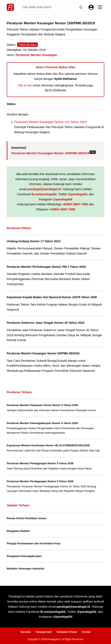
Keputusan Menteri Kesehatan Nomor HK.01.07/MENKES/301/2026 (48, 445)
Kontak (86, 632)
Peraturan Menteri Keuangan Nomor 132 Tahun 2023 (50, 122)
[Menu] (100, 7)
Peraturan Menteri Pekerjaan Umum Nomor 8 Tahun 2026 (42, 405)
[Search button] (81, 7)
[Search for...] (48, 7)
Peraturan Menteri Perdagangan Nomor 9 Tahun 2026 (40, 463)
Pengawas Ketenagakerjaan (24, 556)
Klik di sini (25, 85)
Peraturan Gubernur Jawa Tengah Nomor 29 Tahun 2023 (46, 323)
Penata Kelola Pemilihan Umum (27, 518)
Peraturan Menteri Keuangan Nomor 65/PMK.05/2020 (43, 353)
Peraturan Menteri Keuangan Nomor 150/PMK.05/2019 (54, 153)
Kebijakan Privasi (67, 632)
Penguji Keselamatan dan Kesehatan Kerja (34, 543)
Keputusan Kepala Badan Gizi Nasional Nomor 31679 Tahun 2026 (52, 297)
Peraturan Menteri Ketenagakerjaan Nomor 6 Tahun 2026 (42, 423)
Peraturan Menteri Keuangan (36, 55)
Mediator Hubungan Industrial (26, 569)
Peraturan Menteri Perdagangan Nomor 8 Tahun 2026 (40, 481)
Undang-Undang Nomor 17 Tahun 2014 (34, 241)
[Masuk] (91, 7)
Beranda (26, 632)
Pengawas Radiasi (18, 531)
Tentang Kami (43, 632)
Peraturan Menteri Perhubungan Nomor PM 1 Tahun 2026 (46, 267)
